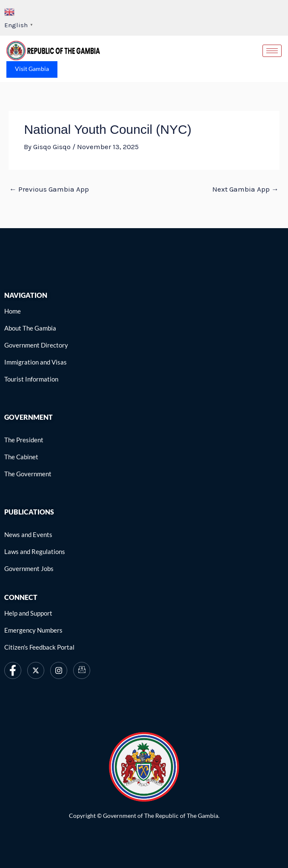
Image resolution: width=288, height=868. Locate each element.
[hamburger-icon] (272, 51)
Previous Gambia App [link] (49, 189)
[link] (53, 51)
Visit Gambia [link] (32, 69)
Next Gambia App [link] (245, 189)
